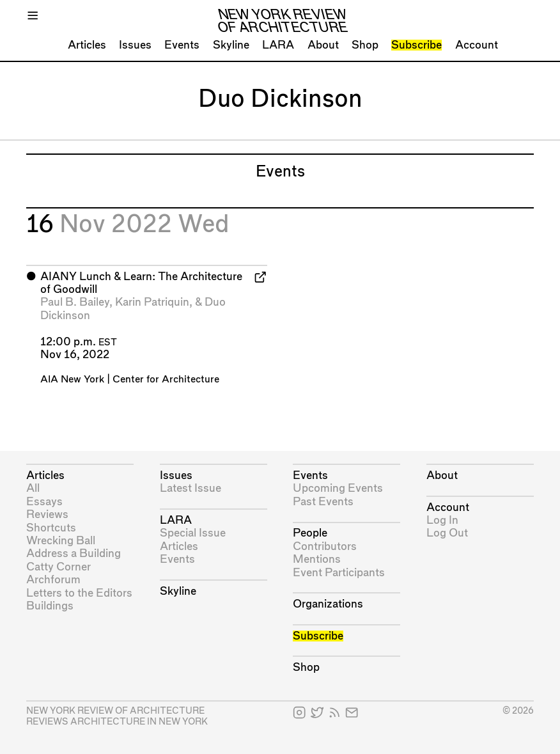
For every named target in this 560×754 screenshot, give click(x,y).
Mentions (317, 559)
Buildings (50, 606)
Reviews (47, 514)
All (33, 488)
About (323, 45)
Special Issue (193, 533)
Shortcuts (51, 528)
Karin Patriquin (152, 302)
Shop (365, 45)
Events (182, 45)
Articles (87, 45)
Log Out (447, 533)
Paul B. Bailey (75, 302)
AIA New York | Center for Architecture (130, 380)
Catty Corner (58, 567)
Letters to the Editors (79, 593)
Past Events (323, 502)
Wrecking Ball (61, 541)
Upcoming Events (338, 488)
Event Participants (339, 573)
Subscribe (416, 45)
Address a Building (74, 554)
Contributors (325, 546)
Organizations (328, 604)
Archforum (53, 580)
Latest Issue (191, 488)
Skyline (231, 45)
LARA (278, 45)
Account (477, 45)
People (310, 533)
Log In (442, 520)
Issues (135, 45)
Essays (44, 502)
